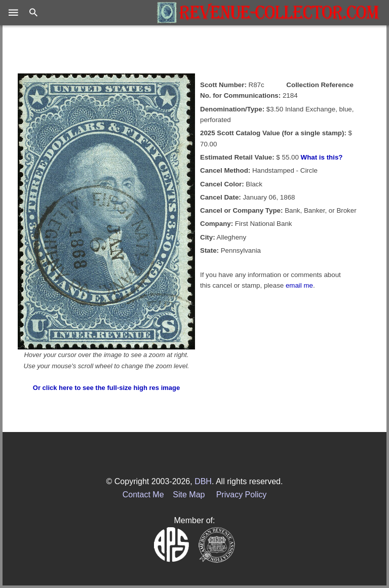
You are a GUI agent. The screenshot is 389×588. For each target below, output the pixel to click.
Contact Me (143, 495)
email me (299, 285)
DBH (203, 481)
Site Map (189, 495)
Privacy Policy (242, 495)
